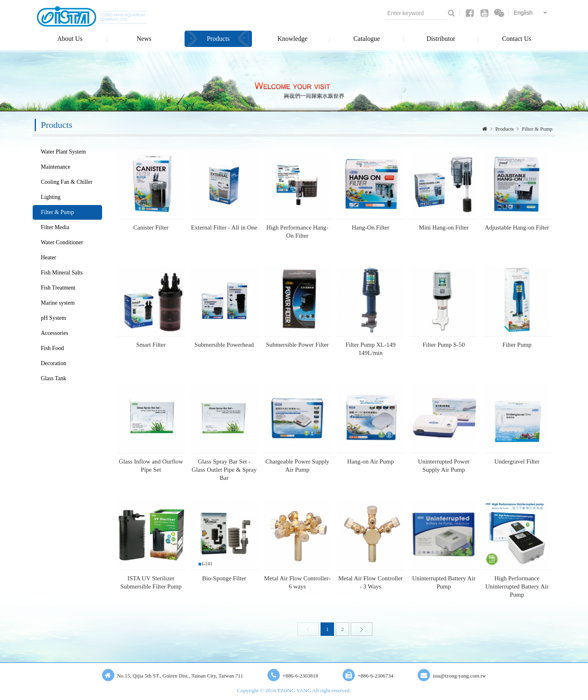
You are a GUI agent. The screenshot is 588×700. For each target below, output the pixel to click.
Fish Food (52, 348)
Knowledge (292, 39)
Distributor (441, 39)
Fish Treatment (58, 288)
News (144, 39)
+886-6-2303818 (301, 676)
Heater (48, 257)
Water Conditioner (62, 242)
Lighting (51, 197)
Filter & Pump (537, 129)
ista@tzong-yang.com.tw (459, 676)
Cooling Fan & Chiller (67, 182)
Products (218, 39)
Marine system (58, 303)
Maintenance (56, 167)
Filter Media (55, 227)
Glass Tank (53, 378)
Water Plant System (63, 152)
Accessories (55, 333)
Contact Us (517, 39)
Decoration (53, 363)
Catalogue (366, 39)
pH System (53, 318)
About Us (70, 39)
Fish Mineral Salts (62, 273)
